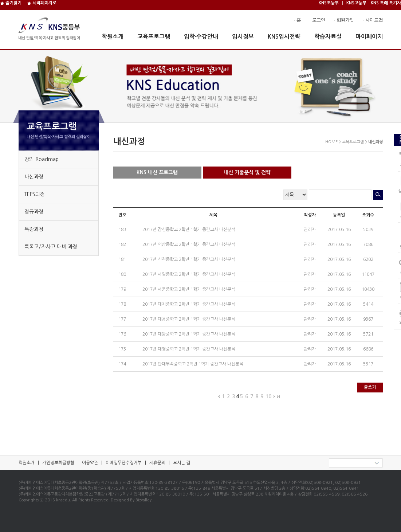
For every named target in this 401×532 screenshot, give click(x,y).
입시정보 (243, 37)
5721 (368, 334)
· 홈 (297, 20)
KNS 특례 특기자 (386, 3)
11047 (368, 274)
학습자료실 (328, 37)
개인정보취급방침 (58, 463)
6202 (368, 259)
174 (122, 364)
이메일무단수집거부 (124, 463)
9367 (368, 319)
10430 (368, 289)
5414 (368, 304)
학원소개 (113, 37)
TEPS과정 (35, 194)
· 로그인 (317, 20)
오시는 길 (182, 463)
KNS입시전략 (284, 37)
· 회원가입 (344, 20)
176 (122, 334)
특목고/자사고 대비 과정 (51, 247)
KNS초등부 (329, 3)
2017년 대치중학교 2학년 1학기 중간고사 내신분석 (189, 304)
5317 (368, 364)
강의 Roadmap (42, 159)
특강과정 (34, 229)
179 (122, 289)
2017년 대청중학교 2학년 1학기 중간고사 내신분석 (189, 319)
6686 (368, 349)
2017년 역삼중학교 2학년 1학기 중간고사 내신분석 (189, 245)
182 (122, 245)
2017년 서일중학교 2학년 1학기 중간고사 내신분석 (189, 274)
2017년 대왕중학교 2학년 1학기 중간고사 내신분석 (189, 334)
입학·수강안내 (201, 37)
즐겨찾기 (11, 3)
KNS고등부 (356, 3)
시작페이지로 (42, 3)
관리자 (310, 230)
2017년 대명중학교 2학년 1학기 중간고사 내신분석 (189, 349)
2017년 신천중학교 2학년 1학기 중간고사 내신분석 (189, 259)
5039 (368, 230)
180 (122, 274)
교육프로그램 (154, 37)
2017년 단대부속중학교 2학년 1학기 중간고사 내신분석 (193, 364)
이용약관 (90, 463)
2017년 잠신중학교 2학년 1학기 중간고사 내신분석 (189, 230)
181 (122, 259)
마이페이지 (369, 37)
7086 (368, 245)
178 (122, 304)
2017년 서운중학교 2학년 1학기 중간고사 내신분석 (189, 289)
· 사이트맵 (373, 20)
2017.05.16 (339, 230)
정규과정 (34, 212)
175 (122, 349)
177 (122, 319)
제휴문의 (157, 463)
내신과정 (34, 177)
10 (268, 396)
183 (122, 230)
